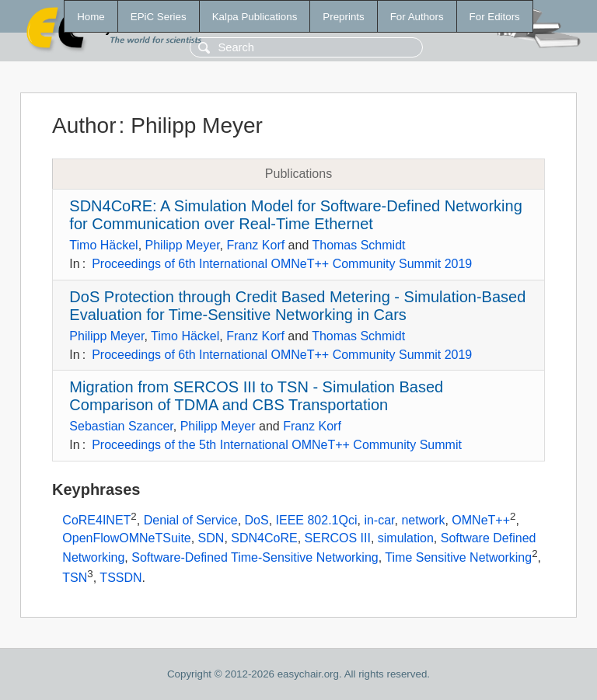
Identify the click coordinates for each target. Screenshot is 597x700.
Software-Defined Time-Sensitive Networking (255, 557)
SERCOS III (338, 538)
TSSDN (120, 578)
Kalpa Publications (255, 17)
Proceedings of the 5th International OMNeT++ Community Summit (277, 445)
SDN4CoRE (264, 538)
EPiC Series (159, 17)
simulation (406, 538)
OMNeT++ (481, 520)
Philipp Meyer (183, 245)
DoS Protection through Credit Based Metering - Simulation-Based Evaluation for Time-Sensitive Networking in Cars (297, 306)
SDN (211, 538)
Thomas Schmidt (358, 245)
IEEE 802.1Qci (317, 520)
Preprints (343, 17)
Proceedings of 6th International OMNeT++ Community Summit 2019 (282, 264)
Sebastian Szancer (121, 426)
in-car (379, 520)
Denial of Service (191, 520)
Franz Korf (255, 245)
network (423, 520)
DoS (257, 520)
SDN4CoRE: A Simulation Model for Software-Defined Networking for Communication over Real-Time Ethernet (295, 215)
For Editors (495, 17)
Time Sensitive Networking (458, 557)
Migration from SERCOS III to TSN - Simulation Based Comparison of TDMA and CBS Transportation (256, 396)
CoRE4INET (96, 520)
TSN (75, 578)
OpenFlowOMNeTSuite (126, 538)
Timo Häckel (103, 245)
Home (91, 17)
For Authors (417, 17)
